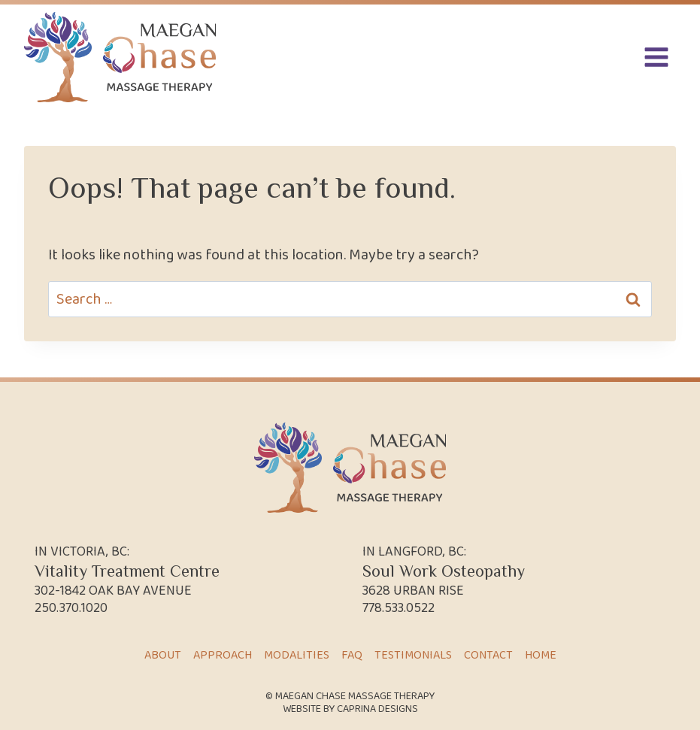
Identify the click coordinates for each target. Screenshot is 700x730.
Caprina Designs (377, 709)
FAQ (352, 655)
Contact (488, 655)
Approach (223, 655)
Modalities (297, 655)
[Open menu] (656, 57)
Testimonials (413, 655)
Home (541, 655)
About (163, 655)
